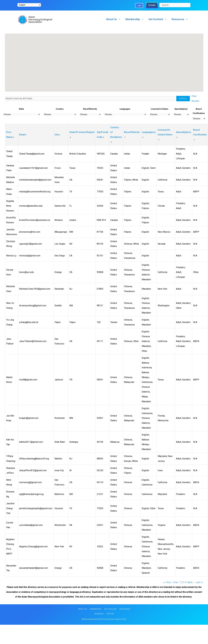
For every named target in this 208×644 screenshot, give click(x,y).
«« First (167, 582)
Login (139, 5)
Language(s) (149, 132)
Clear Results (195, 98)
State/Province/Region (82, 132)
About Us (115, 19)
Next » (191, 582)
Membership (136, 19)
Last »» (199, 582)
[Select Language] (29, 5)
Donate (152, 5)
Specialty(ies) (183, 132)
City (57, 135)
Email (22, 135)
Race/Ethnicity (132, 132)
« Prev (175, 582)
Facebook (99, 614)
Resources (181, 19)
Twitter (110, 614)
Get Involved (159, 19)
